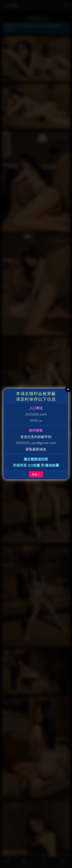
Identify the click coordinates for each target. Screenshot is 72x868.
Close (68, 389)
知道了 (36, 474)
